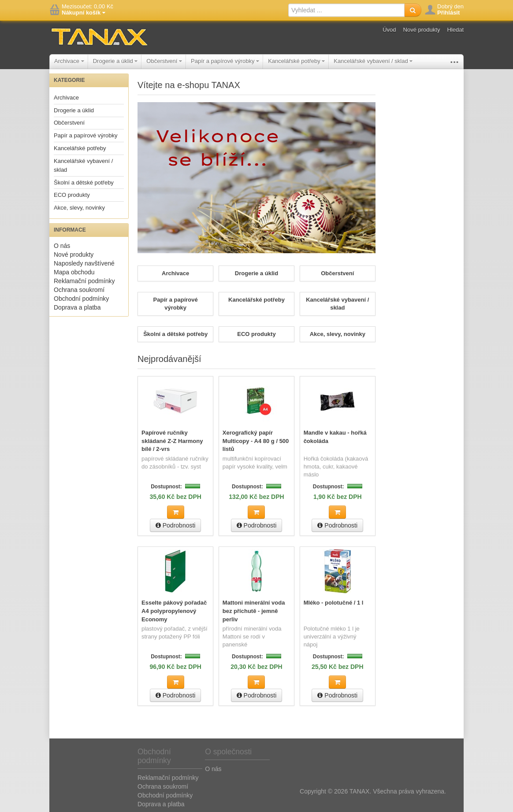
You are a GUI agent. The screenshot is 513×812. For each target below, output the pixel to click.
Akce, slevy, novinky (79, 208)
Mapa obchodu (74, 272)
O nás (62, 246)
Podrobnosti (176, 525)
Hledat (455, 30)
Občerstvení (164, 61)
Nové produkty (422, 30)
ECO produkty (72, 195)
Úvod (389, 30)
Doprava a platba (77, 307)
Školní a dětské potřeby (84, 183)
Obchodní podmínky (81, 299)
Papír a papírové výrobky (225, 61)
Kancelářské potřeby (296, 61)
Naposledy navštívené (84, 263)
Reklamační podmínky (84, 281)
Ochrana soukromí (79, 290)
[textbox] (346, 10)
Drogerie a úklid (115, 61)
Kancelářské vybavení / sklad (373, 61)
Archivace (69, 61)
